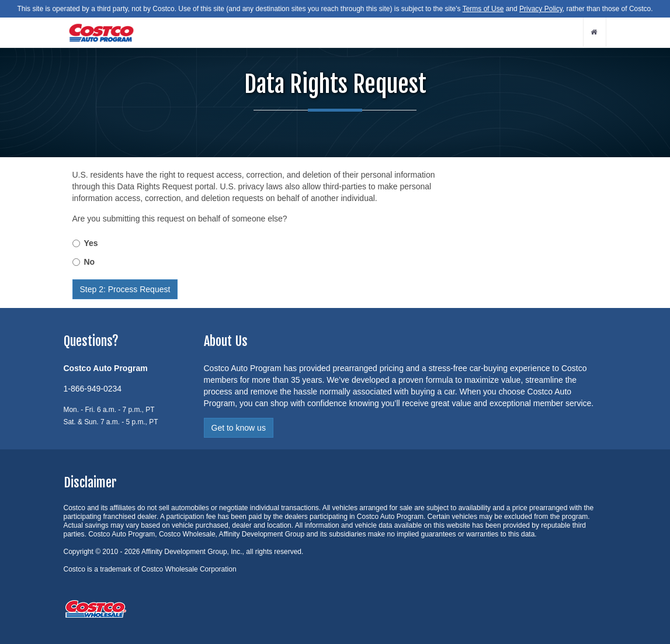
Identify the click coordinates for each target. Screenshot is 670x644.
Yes (91, 243)
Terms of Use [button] (483, 9)
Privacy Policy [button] (541, 9)
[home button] (595, 32)
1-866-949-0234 (93, 389)
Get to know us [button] (239, 428)
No (90, 262)
